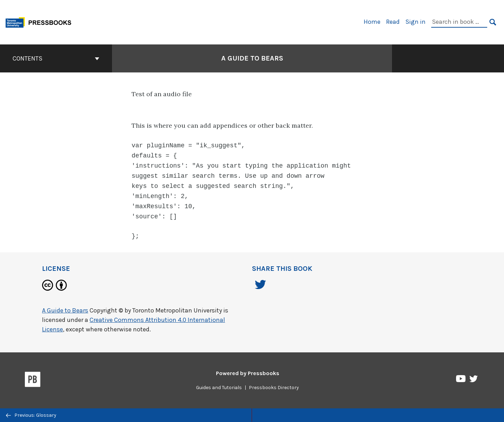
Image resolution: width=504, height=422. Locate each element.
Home (372, 22)
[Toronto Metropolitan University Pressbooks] (41, 22)
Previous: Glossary (31, 415)
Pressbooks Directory (274, 384)
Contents (56, 58)
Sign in (415, 22)
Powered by (248, 370)
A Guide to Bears (65, 307)
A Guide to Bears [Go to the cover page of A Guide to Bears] (252, 58)
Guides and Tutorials (219, 384)
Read (393, 22)
